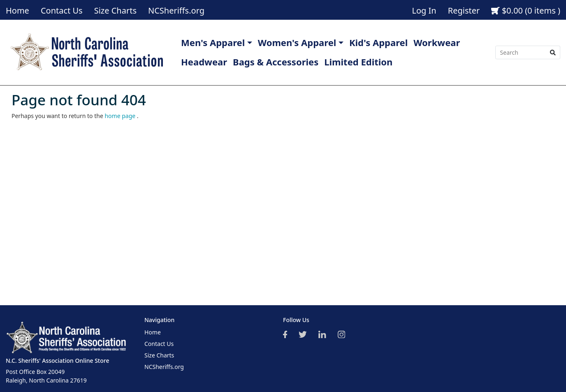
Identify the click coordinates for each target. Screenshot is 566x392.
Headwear (204, 62)
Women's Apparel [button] (297, 42)
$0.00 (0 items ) (526, 10)
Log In (424, 10)
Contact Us (62, 10)
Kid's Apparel (378, 42)
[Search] (521, 53)
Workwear (437, 42)
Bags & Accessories (276, 62)
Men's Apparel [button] (213, 42)
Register (464, 10)
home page (121, 116)
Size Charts (115, 10)
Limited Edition (358, 62)
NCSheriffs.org (176, 10)
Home (17, 10)
